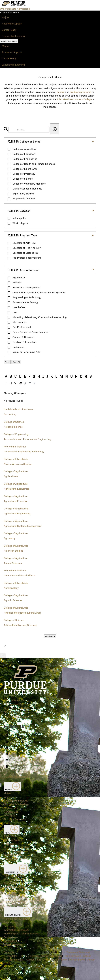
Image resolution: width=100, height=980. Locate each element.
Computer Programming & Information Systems (39, 292)
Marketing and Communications (21, 933)
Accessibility (11, 956)
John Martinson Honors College (74, 99)
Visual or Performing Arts (26, 352)
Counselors (10, 898)
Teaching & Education (24, 342)
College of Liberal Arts (25, 169)
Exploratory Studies (23, 193)
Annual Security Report (16, 919)
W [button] (20, 383)
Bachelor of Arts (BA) (24, 243)
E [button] (25, 376)
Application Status (14, 855)
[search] (29, 130)
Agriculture (19, 277)
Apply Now (10, 836)
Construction (11, 922)
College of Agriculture (24, 149)
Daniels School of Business (27, 188)
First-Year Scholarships (16, 804)
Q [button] (81, 376)
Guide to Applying (14, 840)
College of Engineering (25, 159)
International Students (16, 887)
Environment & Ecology (26, 302)
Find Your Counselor (15, 819)
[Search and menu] (34, 4)
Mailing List (10, 815)
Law (15, 312)
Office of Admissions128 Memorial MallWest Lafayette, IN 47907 (17, 704)
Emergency (10, 926)
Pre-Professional (22, 327)
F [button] (29, 376)
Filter (7, 362)
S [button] (91, 376)
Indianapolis (19, 218)
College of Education (24, 154)
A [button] (6, 376)
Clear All (16, 362)
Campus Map (11, 812)
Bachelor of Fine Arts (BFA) (27, 248)
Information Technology (17, 930)
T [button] (6, 383)
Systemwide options (17, 717)
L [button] (56, 376)
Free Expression (72, 956)
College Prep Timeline (16, 858)
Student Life (10, 808)
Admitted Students (14, 875)
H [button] (39, 376)
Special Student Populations (19, 890)
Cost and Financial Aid (16, 801)
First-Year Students (14, 879)
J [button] (47, 376)
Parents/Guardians (14, 894)
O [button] (71, 376)
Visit (6, 797)
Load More (50, 636)
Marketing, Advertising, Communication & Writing (40, 317)
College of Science (23, 179)
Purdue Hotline (12, 941)
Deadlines (9, 844)
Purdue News (11, 937)
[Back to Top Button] (3, 655)
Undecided (18, 347)
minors (61, 92)
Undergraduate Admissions (15, 9)
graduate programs (81, 92)
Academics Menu (9, 41)
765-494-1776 (11, 712)
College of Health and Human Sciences (34, 164)
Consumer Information (55, 959)
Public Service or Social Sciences (31, 332)
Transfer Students (13, 883)
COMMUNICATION (18, 912)
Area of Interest (23, 270)
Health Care (19, 307)
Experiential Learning (13, 36)
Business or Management (26, 287)
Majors (6, 17)
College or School (24, 141)
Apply (12, 830)
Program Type (22, 235)
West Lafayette (20, 223)
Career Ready (9, 30)
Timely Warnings (13, 945)
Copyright (9, 952)
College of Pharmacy (24, 174)
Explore (13, 786)
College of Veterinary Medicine (29, 184)
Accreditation (33, 959)
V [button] (15, 383)
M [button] (61, 376)
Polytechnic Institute (24, 198)
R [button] (86, 376)
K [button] (52, 376)
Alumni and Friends (14, 902)
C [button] (16, 376)
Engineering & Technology (27, 297)
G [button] (34, 376)
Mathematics (20, 322)
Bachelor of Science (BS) (26, 253)
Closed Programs (13, 851)
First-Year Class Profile (16, 847)
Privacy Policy (77, 959)
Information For (16, 869)
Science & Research (23, 337)
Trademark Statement (78, 952)
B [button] (11, 376)
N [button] (67, 376)
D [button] (20, 376)
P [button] (76, 376)
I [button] (43, 376)
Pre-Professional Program (27, 258)
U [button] (11, 383)
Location (19, 211)
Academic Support (12, 23)
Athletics (17, 282)
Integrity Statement (51, 956)
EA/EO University (29, 956)
